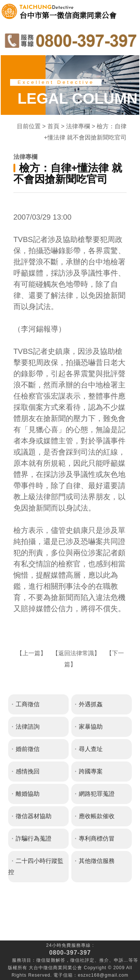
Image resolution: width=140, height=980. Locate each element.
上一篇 (31, 653)
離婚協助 (28, 794)
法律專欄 (78, 126)
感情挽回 (28, 771)
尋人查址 (91, 749)
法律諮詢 (28, 727)
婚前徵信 (28, 749)
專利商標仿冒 (97, 838)
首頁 (53, 126)
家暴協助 (91, 727)
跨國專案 (91, 771)
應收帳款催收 (97, 816)
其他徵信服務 (97, 861)
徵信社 (77, 960)
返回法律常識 (76, 653)
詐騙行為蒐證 (34, 838)
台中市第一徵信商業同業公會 (68, 11)
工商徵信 (28, 704)
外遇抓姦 (91, 704)
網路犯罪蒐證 (97, 794)
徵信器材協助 (34, 816)
